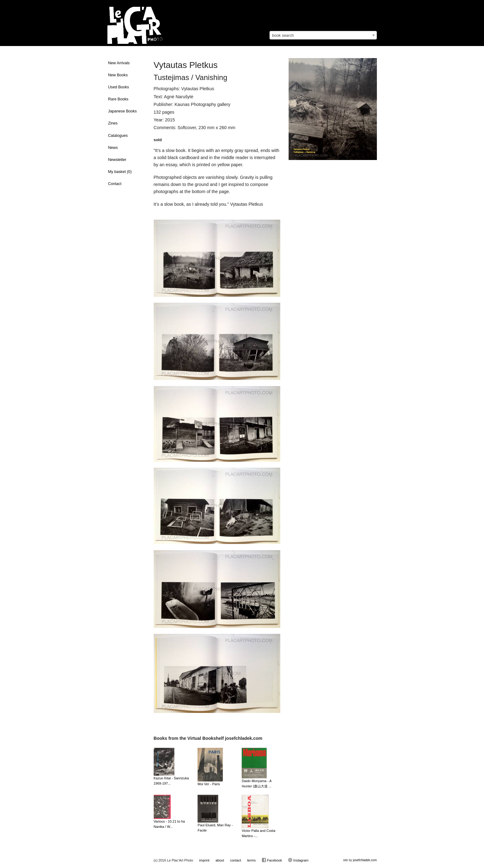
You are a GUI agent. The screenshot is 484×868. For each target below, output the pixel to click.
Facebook (272, 860)
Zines (113, 123)
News (113, 148)
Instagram (298, 860)
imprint (204, 860)
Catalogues (118, 136)
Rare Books (118, 99)
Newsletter (117, 160)
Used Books (119, 87)
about (220, 860)
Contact (115, 184)
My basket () (120, 172)
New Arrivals (119, 63)
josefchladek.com (365, 860)
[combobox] (323, 35)
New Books (118, 75)
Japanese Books (122, 111)
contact (235, 860)
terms (252, 860)
